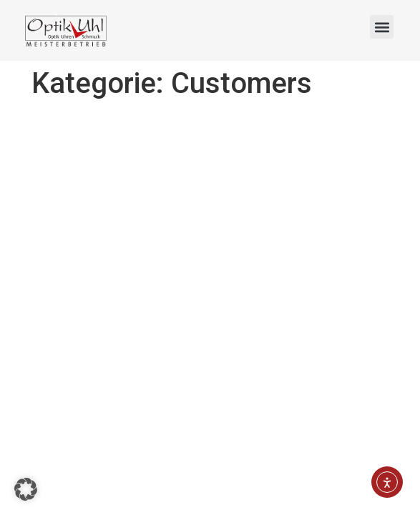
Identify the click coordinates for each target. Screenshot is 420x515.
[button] (382, 27)
